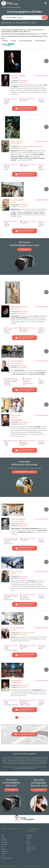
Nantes (4, 849)
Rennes (4, 854)
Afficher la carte (24, 734)
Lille (3, 856)
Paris (3, 835)
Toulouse (4, 842)
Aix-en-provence (7, 858)
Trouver (24, 249)
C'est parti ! (39, 790)
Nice (3, 847)
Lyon (3, 837)
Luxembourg (31, 847)
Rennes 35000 (24, 311)
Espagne (29, 837)
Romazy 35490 (24, 80)
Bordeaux (4, 844)
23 (29, 717)
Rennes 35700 (24, 205)
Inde (28, 840)
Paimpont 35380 (24, 685)
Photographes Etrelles (14, 7)
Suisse (29, 851)
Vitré (39, 34)
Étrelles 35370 (23, 82)
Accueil (4, 7)
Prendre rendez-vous (24, 472)
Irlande (29, 842)
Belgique (30, 835)
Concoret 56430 (24, 422)
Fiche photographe (41, 75)
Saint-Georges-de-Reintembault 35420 (31, 146)
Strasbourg (5, 851)
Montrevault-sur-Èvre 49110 (27, 632)
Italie (28, 844)
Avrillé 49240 (23, 366)
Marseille (4, 840)
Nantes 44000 (24, 524)
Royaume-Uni (31, 849)
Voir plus (33, 22)
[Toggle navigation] (46, 3)
